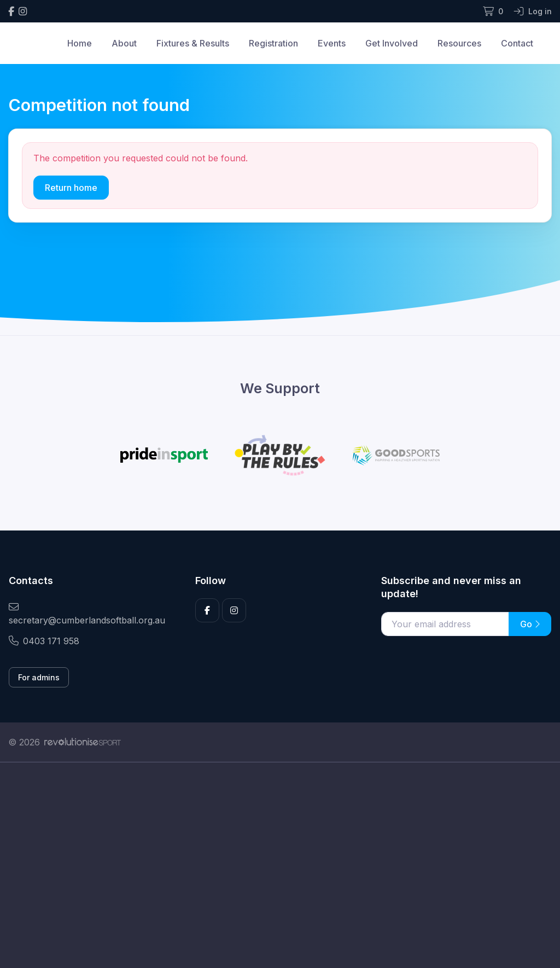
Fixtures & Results (193, 43)
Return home (71, 188)
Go (530, 624)
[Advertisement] (280, 865)
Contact (517, 43)
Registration (273, 43)
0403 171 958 (44, 641)
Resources (459, 43)
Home (80, 43)
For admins (39, 677)
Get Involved (392, 43)
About (124, 43)
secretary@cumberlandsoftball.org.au (87, 614)
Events (332, 43)
